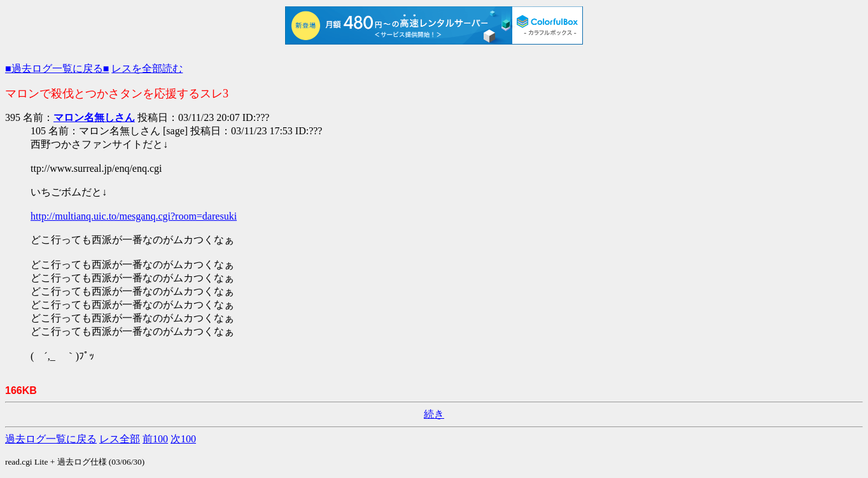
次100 (183, 439)
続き (434, 414)
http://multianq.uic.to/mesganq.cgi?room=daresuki (134, 216)
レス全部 (120, 439)
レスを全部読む (147, 68)
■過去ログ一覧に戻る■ (57, 68)
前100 (155, 439)
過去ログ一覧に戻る (51, 439)
